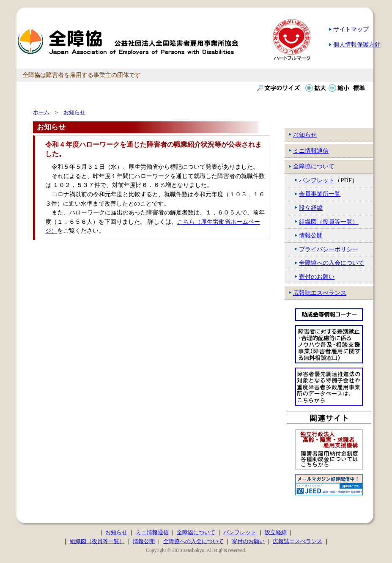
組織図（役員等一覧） (329, 222)
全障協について (314, 166)
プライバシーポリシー (329, 249)
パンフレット (317, 180)
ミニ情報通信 (311, 151)
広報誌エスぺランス (320, 293)
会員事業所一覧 (320, 194)
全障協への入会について (332, 263)
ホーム (41, 112)
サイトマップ (351, 29)
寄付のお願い (317, 277)
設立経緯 (311, 208)
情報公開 (311, 235)
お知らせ (305, 135)
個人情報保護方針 (357, 44)
